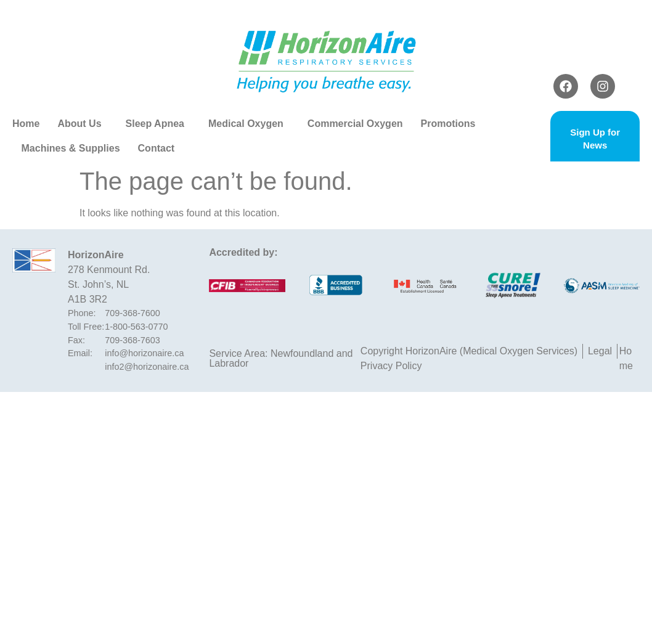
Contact (157, 148)
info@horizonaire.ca (144, 353)
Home (26, 124)
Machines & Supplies (71, 148)
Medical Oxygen (249, 124)
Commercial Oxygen (355, 124)
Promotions (451, 124)
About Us (82, 124)
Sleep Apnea (158, 124)
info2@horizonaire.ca (147, 367)
